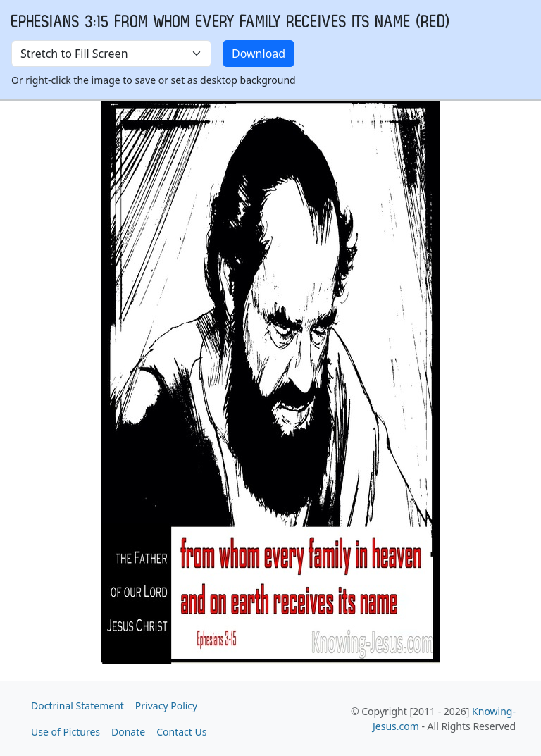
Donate (128, 732)
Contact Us (181, 732)
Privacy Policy (166, 706)
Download (259, 54)
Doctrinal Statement (77, 706)
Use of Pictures (66, 732)
